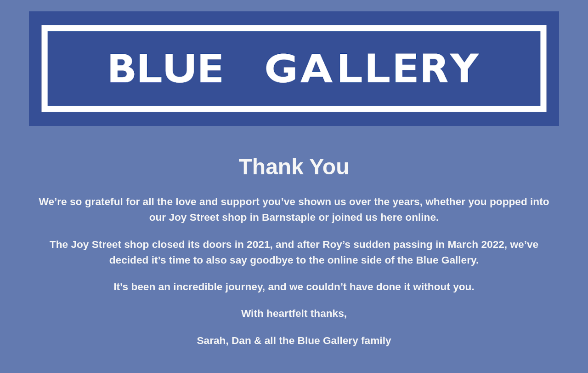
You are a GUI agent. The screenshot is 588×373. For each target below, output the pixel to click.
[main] (294, 255)
